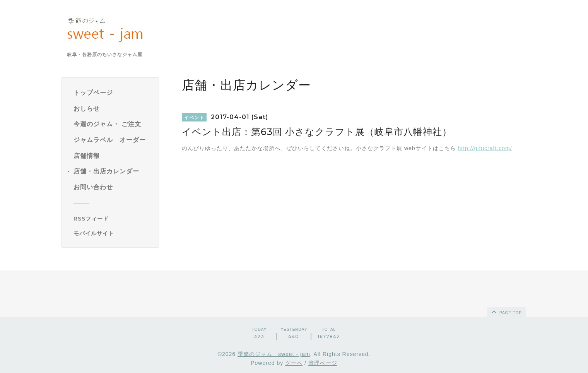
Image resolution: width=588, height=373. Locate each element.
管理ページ (323, 363)
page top (506, 311)
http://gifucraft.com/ (485, 148)
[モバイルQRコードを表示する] (113, 233)
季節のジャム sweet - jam (274, 354)
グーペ (294, 363)
